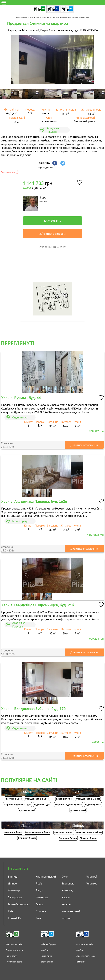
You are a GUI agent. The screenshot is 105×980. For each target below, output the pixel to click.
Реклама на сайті (14, 944)
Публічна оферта (14, 962)
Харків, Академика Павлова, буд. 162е (34, 501)
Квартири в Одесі (14, 799)
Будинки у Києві (93, 805)
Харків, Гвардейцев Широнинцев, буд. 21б (38, 605)
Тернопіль (68, 883)
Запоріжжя (15, 897)
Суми (65, 877)
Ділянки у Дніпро (88, 838)
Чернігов (92, 883)
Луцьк (39, 890)
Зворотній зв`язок (15, 950)
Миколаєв (42, 897)
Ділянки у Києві (78, 810)
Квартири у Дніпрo (64, 832)
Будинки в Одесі (42, 805)
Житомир (14, 890)
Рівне (39, 918)
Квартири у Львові (13, 832)
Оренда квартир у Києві (88, 799)
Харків (66, 897)
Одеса (40, 904)
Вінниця (13, 877)
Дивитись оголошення (84, 445)
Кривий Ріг (15, 918)
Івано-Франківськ (19, 904)
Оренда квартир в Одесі (37, 799)
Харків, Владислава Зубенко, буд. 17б (33, 709)
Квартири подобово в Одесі (17, 805)
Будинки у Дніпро (68, 838)
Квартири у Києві (65, 799)
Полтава (41, 911)
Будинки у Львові (27, 838)
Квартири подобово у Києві (68, 805)
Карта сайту (12, 956)
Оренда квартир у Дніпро (89, 832)
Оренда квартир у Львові (38, 832)
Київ (11, 911)
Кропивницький (46, 877)
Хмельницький (71, 911)
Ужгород (67, 890)
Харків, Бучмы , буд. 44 (21, 398)
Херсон (66, 904)
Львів (39, 883)
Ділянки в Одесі (27, 810)
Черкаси (67, 918)
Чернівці (92, 877)
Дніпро (13, 883)
